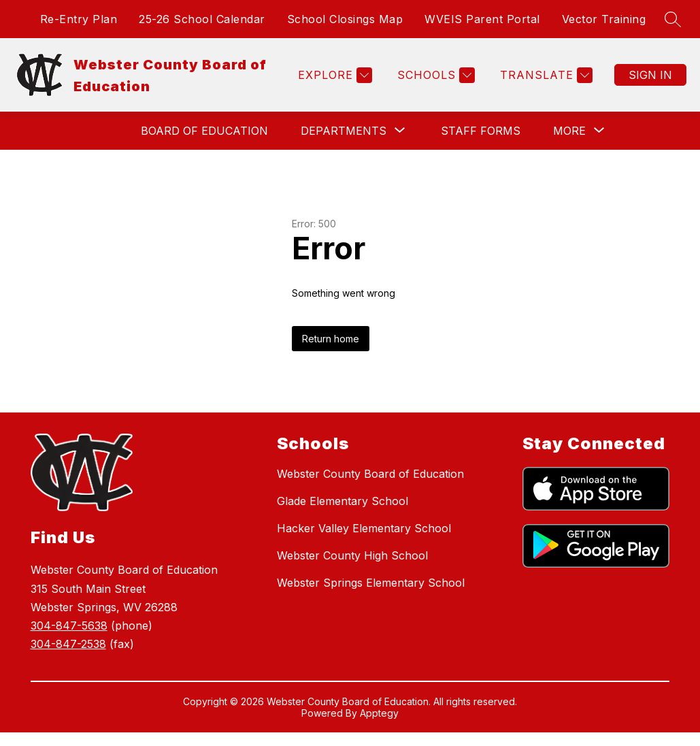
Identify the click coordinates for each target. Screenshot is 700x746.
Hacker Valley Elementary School (364, 528)
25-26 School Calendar (202, 19)
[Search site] (673, 19)
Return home (331, 339)
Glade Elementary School (343, 501)
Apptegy (379, 713)
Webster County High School (352, 555)
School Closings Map (345, 19)
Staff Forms (481, 131)
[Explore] (333, 75)
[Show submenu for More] (569, 131)
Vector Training (604, 19)
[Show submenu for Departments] (344, 131)
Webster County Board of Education (370, 474)
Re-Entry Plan (79, 19)
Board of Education (204, 131)
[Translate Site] (545, 75)
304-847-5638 (69, 626)
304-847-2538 (68, 644)
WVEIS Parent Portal (482, 19)
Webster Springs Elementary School (371, 583)
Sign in (650, 75)
